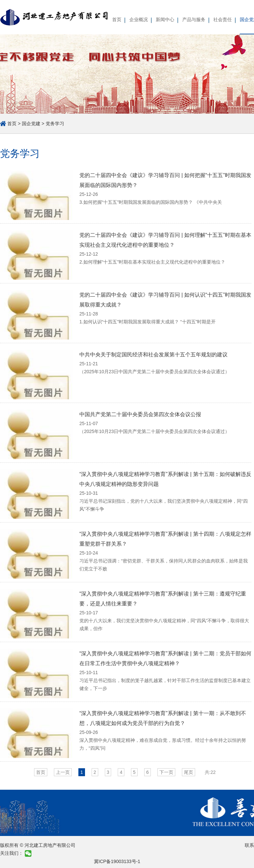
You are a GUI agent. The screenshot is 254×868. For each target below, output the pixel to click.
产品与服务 (194, 19)
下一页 (166, 772)
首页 (117, 19)
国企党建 (31, 124)
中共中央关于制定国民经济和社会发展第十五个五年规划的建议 (153, 355)
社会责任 (223, 19)
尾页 (189, 772)
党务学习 (55, 124)
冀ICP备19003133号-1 (117, 861)
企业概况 (139, 19)
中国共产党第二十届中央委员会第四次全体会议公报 (140, 414)
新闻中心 (165, 19)
